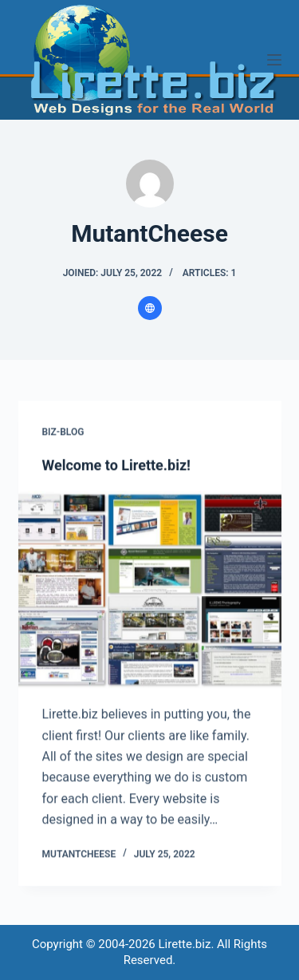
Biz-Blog (63, 432)
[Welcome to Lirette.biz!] (150, 591)
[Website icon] (150, 308)
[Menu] (274, 60)
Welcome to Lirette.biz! (116, 466)
